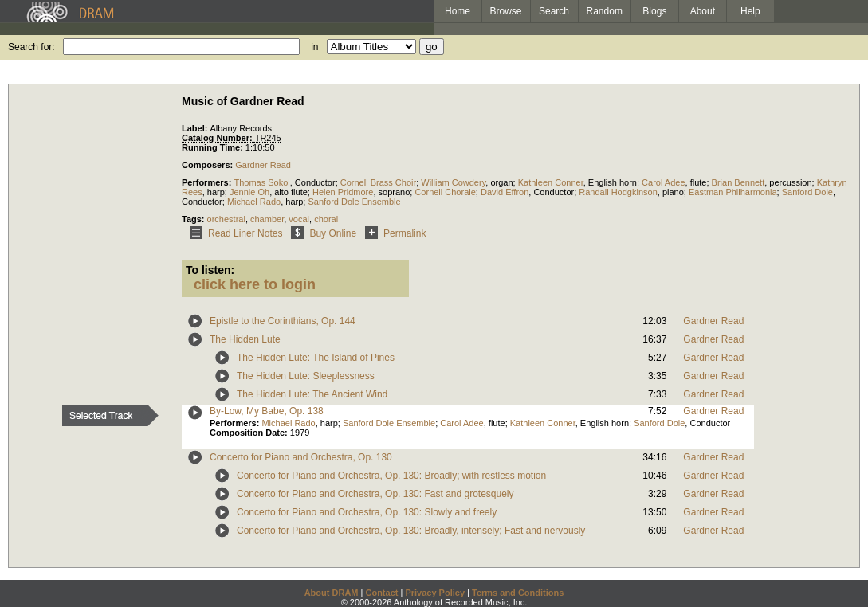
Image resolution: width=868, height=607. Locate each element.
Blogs (654, 11)
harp (216, 192)
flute (699, 182)
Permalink (393, 233)
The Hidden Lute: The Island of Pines (316, 358)
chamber (267, 219)
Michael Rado (254, 202)
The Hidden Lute (245, 339)
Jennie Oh (249, 192)
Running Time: (214, 147)
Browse (506, 11)
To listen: (210, 270)
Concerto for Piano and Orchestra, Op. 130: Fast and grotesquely (375, 494)
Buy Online (321, 233)
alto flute (291, 192)
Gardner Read (263, 165)
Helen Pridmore (343, 192)
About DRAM (332, 593)
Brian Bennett (738, 182)
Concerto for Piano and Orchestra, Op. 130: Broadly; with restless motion (391, 476)
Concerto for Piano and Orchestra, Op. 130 (301, 457)
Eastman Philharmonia (733, 192)
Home (458, 11)
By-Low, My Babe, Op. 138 (267, 411)
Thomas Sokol (261, 182)
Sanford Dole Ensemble (354, 202)
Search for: (31, 47)
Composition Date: (250, 433)
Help (750, 11)
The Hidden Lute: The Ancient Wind (312, 394)
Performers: (208, 182)
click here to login (255, 284)
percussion (790, 182)
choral (326, 219)
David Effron (505, 192)
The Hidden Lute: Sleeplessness (306, 376)
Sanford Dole (807, 192)
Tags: (194, 219)
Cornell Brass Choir (378, 182)
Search (554, 11)
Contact (381, 593)
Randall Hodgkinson (618, 192)
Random (605, 11)
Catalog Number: (218, 138)
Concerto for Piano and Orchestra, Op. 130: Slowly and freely (367, 512)
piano (673, 192)
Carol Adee (663, 182)
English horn (613, 182)
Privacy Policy (435, 593)
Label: (196, 128)
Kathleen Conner (551, 182)
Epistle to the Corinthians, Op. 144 (283, 321)
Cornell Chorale (445, 192)
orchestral (226, 219)
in (314, 47)
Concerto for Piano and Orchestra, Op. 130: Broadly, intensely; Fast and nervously (411, 531)
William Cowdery (453, 182)
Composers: (208, 165)
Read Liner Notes (233, 233)
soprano (395, 192)
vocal (299, 219)
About (703, 11)
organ (501, 182)
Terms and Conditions (518, 593)
